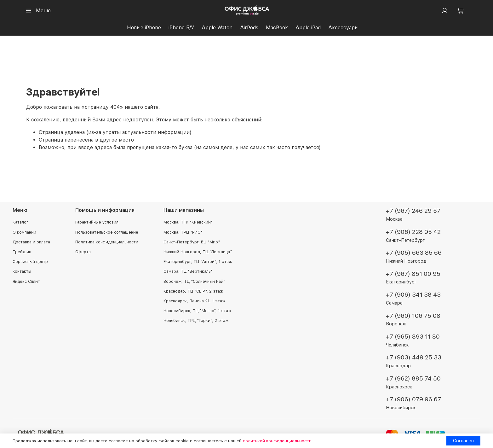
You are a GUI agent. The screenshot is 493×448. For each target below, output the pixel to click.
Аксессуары (343, 28)
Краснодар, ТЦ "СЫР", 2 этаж (193, 291)
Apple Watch (217, 28)
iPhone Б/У (181, 28)
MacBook (277, 28)
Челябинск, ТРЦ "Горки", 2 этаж (196, 321)
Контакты (22, 272)
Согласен (463, 441)
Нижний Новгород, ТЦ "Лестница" (198, 252)
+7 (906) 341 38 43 (413, 295)
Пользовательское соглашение (107, 232)
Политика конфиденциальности (107, 242)
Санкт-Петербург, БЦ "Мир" (192, 242)
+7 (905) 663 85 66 (414, 253)
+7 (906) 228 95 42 (413, 232)
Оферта (83, 252)
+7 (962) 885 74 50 (413, 378)
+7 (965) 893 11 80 (413, 337)
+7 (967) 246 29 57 (413, 211)
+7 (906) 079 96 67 (413, 400)
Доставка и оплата (31, 242)
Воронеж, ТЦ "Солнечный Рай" (194, 281)
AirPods (249, 28)
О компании (24, 232)
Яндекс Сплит (26, 281)
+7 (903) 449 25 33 (414, 358)
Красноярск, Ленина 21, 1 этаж (194, 301)
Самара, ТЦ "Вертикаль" (188, 272)
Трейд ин (22, 252)
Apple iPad (308, 28)
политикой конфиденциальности (277, 441)
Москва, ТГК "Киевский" (188, 222)
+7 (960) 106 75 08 (413, 316)
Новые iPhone (144, 28)
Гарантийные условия (97, 222)
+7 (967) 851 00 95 (413, 274)
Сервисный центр (30, 262)
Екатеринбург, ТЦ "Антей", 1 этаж (198, 262)
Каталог (20, 222)
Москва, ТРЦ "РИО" (183, 232)
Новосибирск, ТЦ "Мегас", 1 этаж (197, 311)
